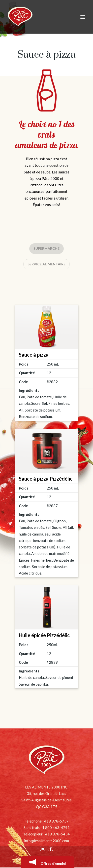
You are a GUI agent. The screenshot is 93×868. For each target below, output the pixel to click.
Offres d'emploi (48, 862)
